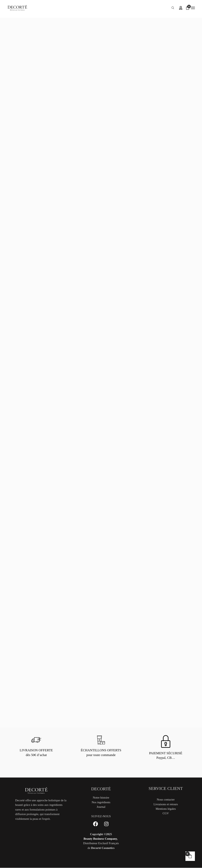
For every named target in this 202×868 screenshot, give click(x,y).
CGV (166, 813)
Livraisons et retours (166, 804)
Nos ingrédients (101, 802)
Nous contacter (166, 800)
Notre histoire (101, 798)
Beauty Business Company (100, 839)
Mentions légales (166, 809)
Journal (101, 807)
